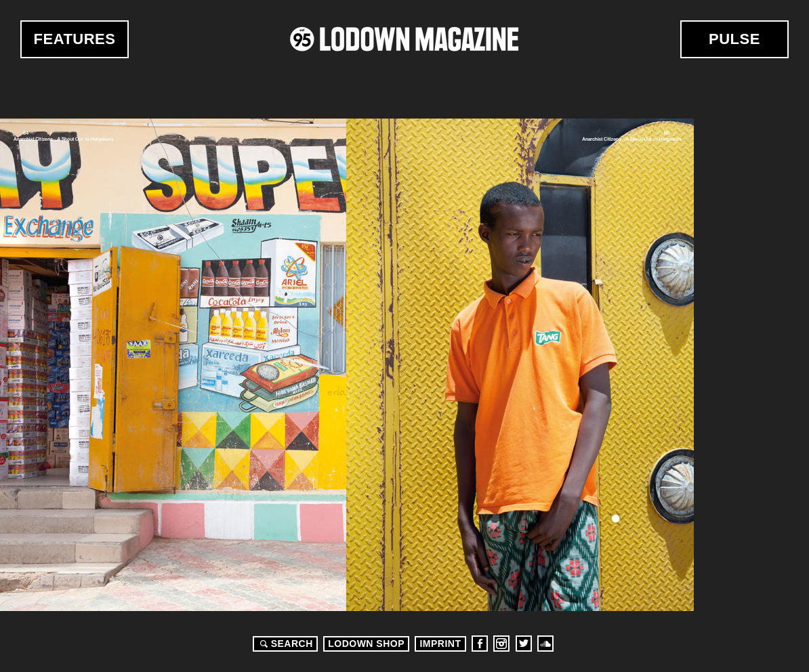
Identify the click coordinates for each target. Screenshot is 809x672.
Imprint (440, 644)
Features (75, 39)
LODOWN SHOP (366, 644)
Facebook (480, 644)
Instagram (501, 644)
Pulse (734, 39)
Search (285, 644)
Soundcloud (545, 644)
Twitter (524, 644)
